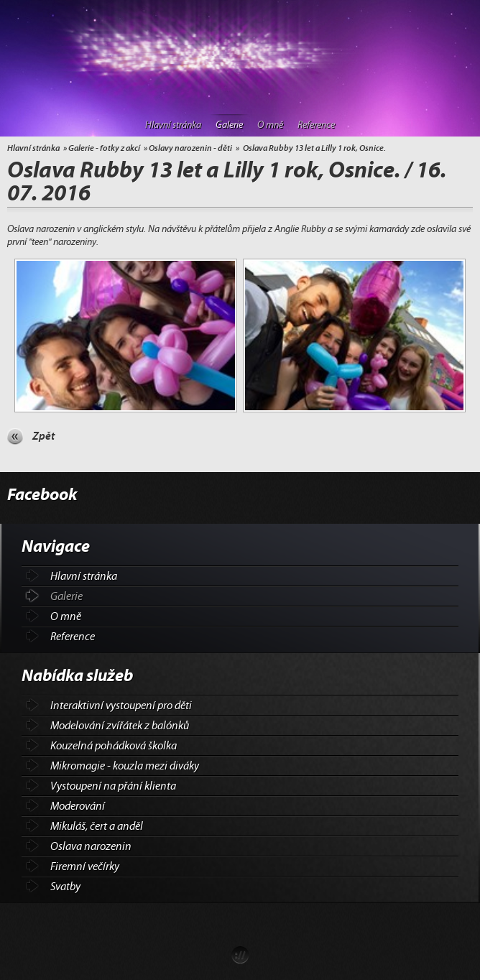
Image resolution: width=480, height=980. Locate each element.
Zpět (43, 436)
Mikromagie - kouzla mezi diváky (125, 766)
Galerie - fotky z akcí (104, 148)
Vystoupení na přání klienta (113, 786)
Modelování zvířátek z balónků (120, 726)
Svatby (65, 887)
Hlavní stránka (173, 125)
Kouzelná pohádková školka (114, 746)
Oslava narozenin (91, 846)
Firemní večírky (85, 866)
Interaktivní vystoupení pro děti (121, 706)
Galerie (229, 125)
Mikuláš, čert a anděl (97, 826)
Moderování (78, 806)
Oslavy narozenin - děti (190, 148)
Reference (316, 125)
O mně (270, 125)
